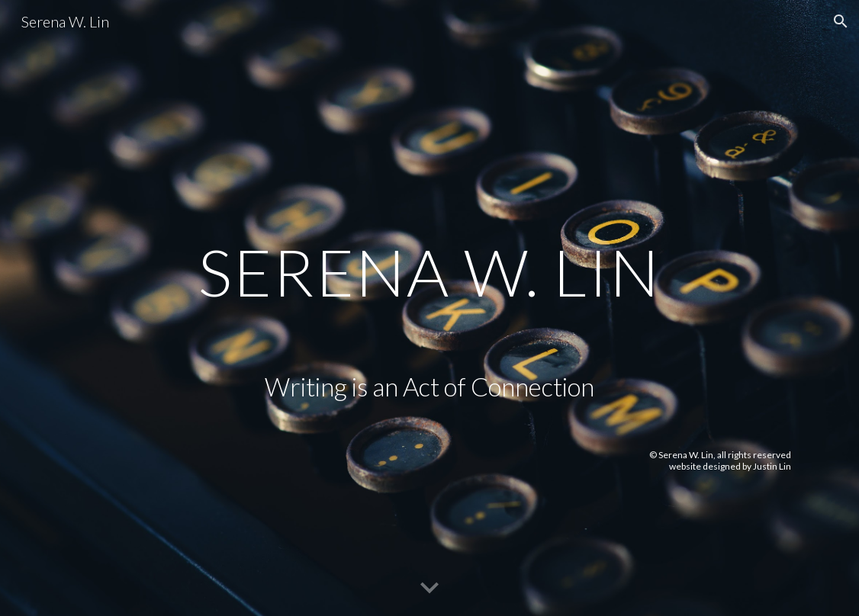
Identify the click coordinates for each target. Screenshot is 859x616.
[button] (841, 21)
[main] (429, 225)
